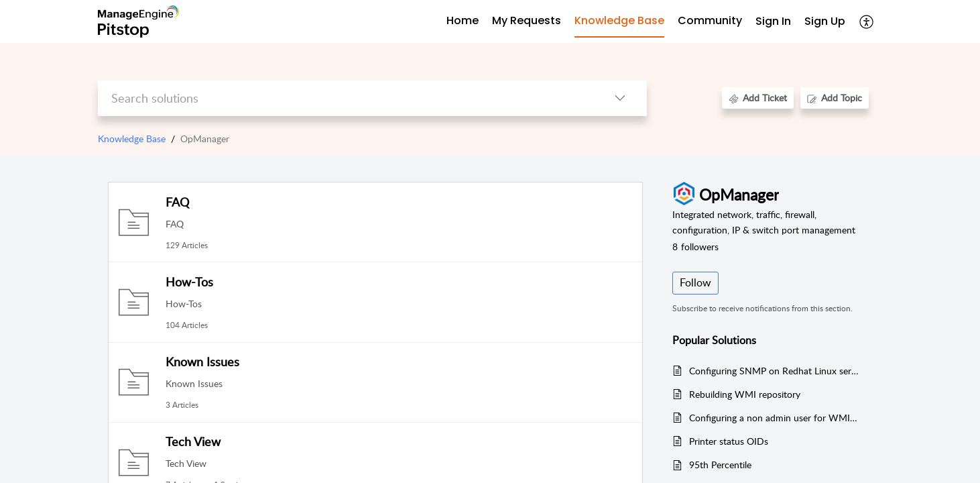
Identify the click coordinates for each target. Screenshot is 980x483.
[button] (867, 21)
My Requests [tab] (527, 20)
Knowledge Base (132, 139)
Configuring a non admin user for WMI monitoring (774, 418)
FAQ (177, 202)
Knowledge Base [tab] (619, 20)
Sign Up (825, 21)
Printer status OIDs (729, 441)
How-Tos (189, 282)
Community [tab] (710, 20)
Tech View (193, 441)
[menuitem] (773, 22)
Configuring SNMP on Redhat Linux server (774, 371)
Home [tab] (463, 20)
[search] (346, 98)
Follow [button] (695, 282)
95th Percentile (720, 465)
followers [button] (695, 247)
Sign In (773, 21)
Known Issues (202, 362)
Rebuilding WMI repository (745, 394)
